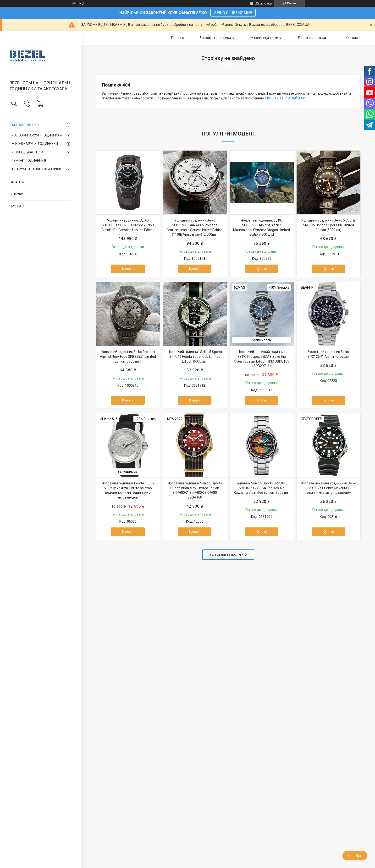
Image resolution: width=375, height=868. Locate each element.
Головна (178, 38)
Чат (355, 856)
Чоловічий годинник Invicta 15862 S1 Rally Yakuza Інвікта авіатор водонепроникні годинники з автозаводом (128, 490)
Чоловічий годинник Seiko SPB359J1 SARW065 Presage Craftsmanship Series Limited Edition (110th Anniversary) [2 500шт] (195, 227)
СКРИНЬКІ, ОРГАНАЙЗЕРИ (285, 98)
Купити (128, 269)
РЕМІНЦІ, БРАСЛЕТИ (27, 152)
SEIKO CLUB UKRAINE (233, 13)
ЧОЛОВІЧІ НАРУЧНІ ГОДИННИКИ (37, 135)
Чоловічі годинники (215, 38)
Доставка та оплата (314, 38)
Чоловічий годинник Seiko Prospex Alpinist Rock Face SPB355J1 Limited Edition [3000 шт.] (128, 356)
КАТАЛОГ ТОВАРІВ (24, 125)
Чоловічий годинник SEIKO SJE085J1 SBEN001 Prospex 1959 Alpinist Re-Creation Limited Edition (128, 225)
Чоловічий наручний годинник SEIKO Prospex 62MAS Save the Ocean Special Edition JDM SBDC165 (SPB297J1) (262, 359)
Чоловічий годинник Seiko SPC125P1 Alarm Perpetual (328, 354)
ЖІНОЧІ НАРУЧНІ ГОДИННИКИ (35, 144)
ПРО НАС (17, 206)
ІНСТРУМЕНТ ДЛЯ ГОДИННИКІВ (36, 169)
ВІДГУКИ (17, 194)
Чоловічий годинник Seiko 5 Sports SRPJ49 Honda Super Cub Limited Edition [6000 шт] (195, 356)
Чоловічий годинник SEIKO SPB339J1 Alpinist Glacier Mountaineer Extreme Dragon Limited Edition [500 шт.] (262, 227)
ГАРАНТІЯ (17, 182)
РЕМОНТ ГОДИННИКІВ (29, 161)
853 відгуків (264, 3)
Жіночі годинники (264, 38)
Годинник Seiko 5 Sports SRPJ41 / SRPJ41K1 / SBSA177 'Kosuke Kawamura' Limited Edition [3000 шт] (262, 488)
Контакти (353, 38)
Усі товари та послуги (226, 554)
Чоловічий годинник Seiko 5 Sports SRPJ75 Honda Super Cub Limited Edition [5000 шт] (328, 225)
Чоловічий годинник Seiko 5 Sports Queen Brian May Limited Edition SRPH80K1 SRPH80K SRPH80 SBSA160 (195, 490)
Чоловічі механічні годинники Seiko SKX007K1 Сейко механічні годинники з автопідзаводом (328, 488)
